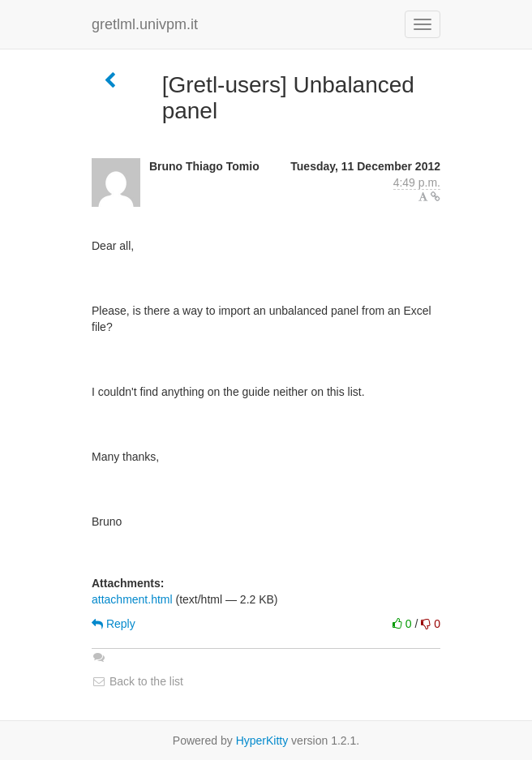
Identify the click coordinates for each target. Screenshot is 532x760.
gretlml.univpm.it (145, 24)
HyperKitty (262, 741)
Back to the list (137, 681)
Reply (114, 624)
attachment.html (132, 599)
